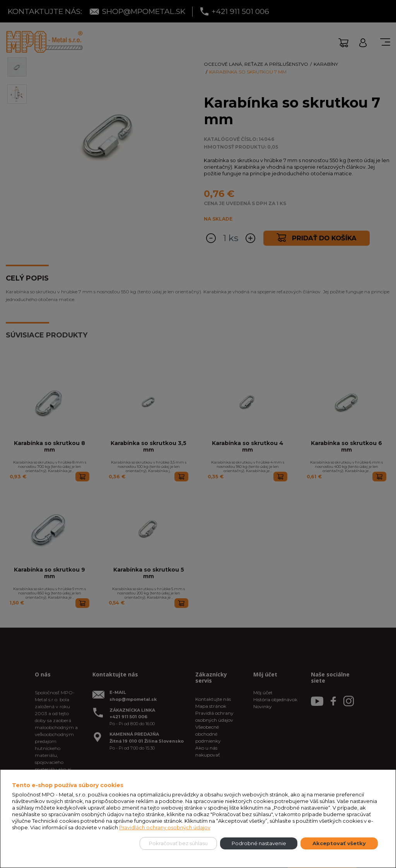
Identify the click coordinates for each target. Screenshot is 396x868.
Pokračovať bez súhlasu (178, 843)
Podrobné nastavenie (259, 843)
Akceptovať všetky (339, 843)
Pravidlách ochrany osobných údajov (165, 827)
